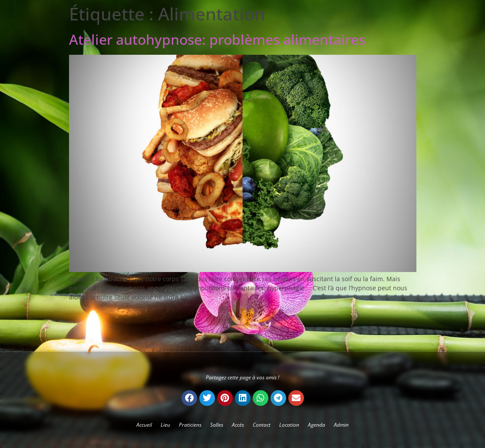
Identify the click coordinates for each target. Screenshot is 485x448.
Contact (262, 425)
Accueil (144, 425)
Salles (217, 425)
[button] (189, 398)
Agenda (317, 425)
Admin (341, 425)
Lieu (165, 425)
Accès (238, 425)
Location (289, 425)
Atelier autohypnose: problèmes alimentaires (217, 39)
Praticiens (190, 425)
